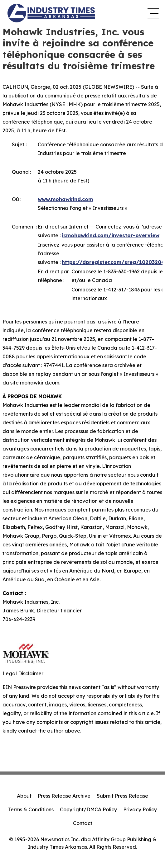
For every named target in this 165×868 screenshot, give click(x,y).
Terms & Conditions (31, 809)
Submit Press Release (122, 796)
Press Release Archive (64, 796)
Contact (83, 823)
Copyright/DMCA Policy (88, 809)
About (24, 796)
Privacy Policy (140, 809)
